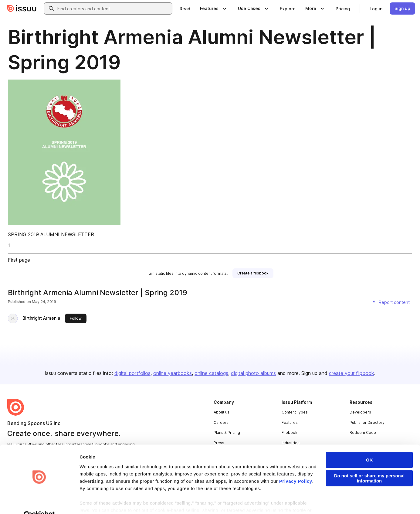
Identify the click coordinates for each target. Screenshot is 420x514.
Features (290, 422)
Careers (221, 422)
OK (369, 446)
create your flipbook (352, 373)
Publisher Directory (367, 422)
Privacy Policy (296, 467)
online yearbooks (173, 373)
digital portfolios (132, 373)
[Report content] (391, 302)
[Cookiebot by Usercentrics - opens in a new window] (39, 502)
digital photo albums (253, 373)
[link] (185, 9)
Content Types (295, 412)
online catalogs (211, 373)
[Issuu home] (22, 9)
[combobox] (113, 9)
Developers (360, 412)
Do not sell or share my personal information (369, 465)
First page (19, 260)
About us (222, 412)
